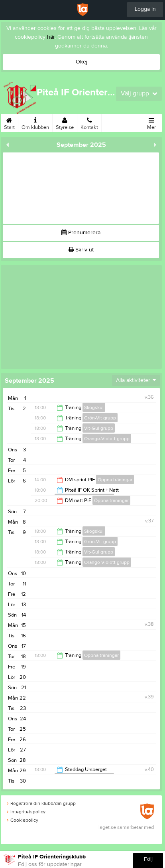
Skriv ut (81, 250)
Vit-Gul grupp (99, 428)
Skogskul (94, 407)
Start (9, 122)
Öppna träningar (115, 480)
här (51, 37)
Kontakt (89, 122)
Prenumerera (81, 233)
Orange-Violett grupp (107, 439)
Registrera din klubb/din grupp (41, 803)
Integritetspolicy (26, 812)
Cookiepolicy (23, 820)
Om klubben (35, 122)
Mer (151, 122)
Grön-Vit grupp (100, 418)
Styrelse (65, 122)
